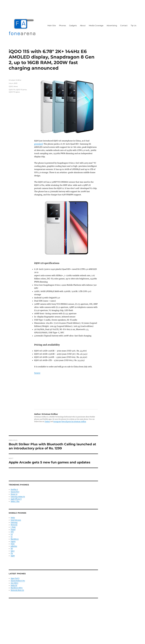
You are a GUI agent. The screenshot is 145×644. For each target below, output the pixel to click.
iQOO (11, 86)
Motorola (14, 525)
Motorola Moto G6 (17, 590)
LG (12, 534)
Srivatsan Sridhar (15, 80)
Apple (13, 556)
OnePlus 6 (14, 490)
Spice (13, 551)
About (83, 26)
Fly (12, 553)
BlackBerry (15, 539)
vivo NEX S (14, 583)
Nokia (13, 518)
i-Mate (13, 527)
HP (12, 549)
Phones (62, 26)
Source (37, 373)
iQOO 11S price (21, 90)
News (16, 86)
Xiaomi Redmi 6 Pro (18, 581)
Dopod (13, 530)
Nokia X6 (14, 586)
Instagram (57, 422)
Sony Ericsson (16, 520)
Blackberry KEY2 (17, 588)
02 (12, 537)
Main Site (52, 26)
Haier (13, 544)
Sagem (13, 541)
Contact (124, 26)
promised (38, 144)
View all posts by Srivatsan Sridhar (74, 422)
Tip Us (134, 26)
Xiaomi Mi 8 (15, 492)
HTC (12, 532)
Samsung (14, 522)
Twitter (47, 422)
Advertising (112, 26)
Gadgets (73, 26)
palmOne (14, 546)
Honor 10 (14, 494)
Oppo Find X (15, 578)
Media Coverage (96, 26)
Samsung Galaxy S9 (18, 497)
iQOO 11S (12, 90)
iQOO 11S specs (14, 92)
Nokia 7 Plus (15, 501)
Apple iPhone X (16, 499)
